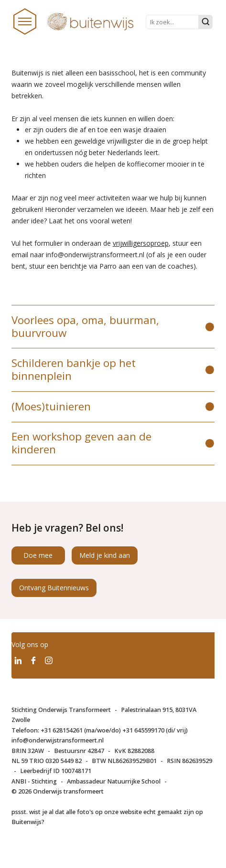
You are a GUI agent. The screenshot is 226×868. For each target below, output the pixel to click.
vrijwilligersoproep (141, 243)
